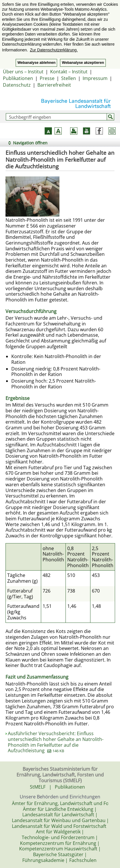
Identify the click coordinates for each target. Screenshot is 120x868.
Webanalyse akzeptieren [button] (83, 63)
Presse (47, 78)
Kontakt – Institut (69, 72)
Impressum (95, 78)
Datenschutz (17, 85)
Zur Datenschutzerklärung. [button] (54, 50)
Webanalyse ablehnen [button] (36, 63)
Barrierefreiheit (54, 85)
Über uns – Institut (23, 72)
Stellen (69, 78)
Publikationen (18, 78)
